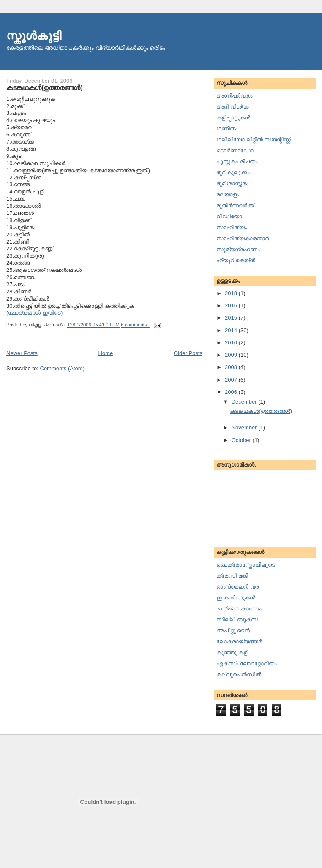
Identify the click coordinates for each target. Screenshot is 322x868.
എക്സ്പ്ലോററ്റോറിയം (246, 663)
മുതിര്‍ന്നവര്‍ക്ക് (235, 205)
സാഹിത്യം (232, 227)
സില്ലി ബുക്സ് (237, 620)
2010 (232, 343)
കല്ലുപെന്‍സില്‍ (239, 674)
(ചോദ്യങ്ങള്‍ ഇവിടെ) (34, 313)
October (242, 440)
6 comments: (135, 325)
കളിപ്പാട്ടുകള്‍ (233, 118)
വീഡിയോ (229, 216)
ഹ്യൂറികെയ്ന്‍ (236, 260)
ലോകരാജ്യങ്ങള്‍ (239, 642)
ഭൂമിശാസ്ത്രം (232, 183)
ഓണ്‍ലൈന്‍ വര (237, 587)
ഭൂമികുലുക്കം (233, 172)
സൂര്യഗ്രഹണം (238, 249)
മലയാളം (228, 194)
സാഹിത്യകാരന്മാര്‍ (243, 238)
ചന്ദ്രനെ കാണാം (239, 609)
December (245, 402)
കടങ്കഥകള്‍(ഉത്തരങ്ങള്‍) (45, 87)
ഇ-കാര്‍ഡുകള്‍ (236, 598)
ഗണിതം (227, 129)
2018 (232, 293)
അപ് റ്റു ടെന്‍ (233, 631)
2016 (232, 305)
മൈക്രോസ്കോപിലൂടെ (246, 565)
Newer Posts (22, 353)
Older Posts (188, 353)
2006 (232, 392)
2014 (232, 330)
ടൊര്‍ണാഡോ (235, 151)
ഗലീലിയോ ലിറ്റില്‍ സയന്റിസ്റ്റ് (254, 140)
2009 (232, 355)
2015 (232, 318)
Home (106, 353)
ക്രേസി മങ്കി (232, 576)
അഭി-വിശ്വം (232, 107)
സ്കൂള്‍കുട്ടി (34, 36)
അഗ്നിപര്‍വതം (234, 96)
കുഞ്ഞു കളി (232, 652)
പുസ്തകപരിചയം (237, 161)
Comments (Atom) (62, 368)
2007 (232, 380)
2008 (232, 367)
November (245, 427)
